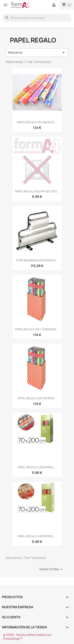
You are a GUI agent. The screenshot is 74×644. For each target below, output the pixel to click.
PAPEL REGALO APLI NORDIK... (37, 398)
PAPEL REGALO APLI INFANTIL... (37, 122)
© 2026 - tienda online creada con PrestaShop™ (27, 637)
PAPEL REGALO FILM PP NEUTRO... (37, 191)
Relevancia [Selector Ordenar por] (37, 53)
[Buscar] (37, 18)
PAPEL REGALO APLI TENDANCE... (37, 329)
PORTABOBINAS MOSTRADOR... (37, 260)
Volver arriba (52, 569)
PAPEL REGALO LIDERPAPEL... (37, 467)
